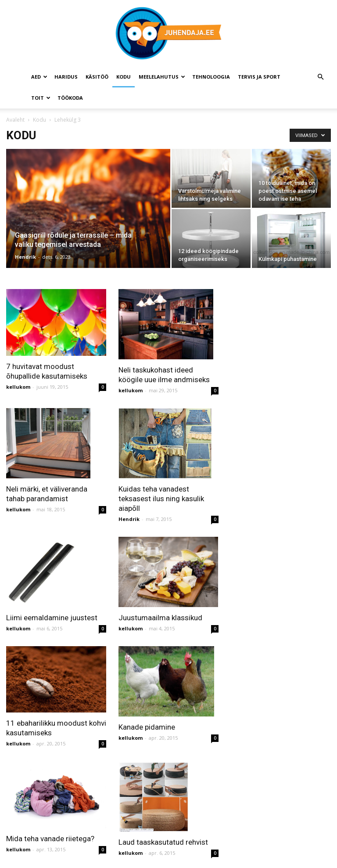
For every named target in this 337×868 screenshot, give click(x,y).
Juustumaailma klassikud (160, 618)
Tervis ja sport (259, 77)
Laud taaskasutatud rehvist (163, 842)
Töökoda (70, 98)
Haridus (66, 77)
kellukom (18, 387)
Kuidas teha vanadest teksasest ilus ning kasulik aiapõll (161, 499)
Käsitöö (97, 77)
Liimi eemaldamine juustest (52, 618)
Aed (39, 77)
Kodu (124, 77)
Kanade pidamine (147, 727)
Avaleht (15, 120)
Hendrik (25, 257)
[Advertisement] (284, 333)
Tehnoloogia (211, 77)
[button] (320, 77)
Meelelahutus (162, 77)
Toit (41, 98)
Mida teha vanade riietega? (50, 839)
